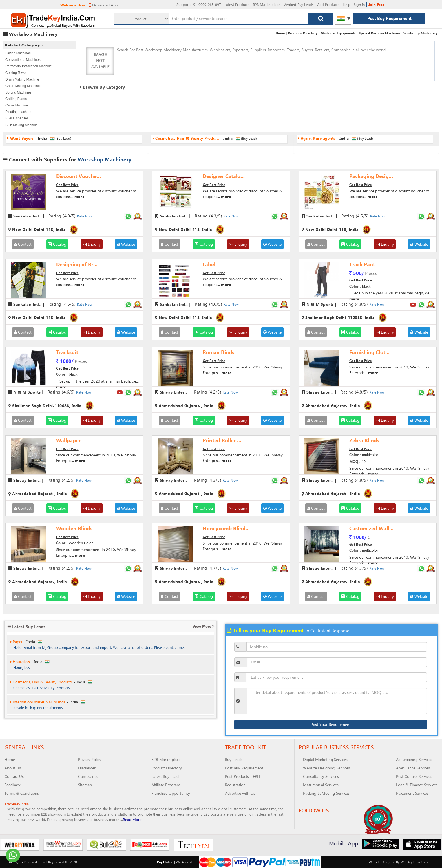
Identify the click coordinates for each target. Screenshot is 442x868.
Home (280, 33)
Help (347, 4)
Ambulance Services (413, 768)
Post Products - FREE (243, 776)
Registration (235, 785)
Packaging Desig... (371, 176)
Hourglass (20, 682)
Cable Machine (17, 105)
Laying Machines (18, 53)
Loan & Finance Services (417, 785)
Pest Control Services (414, 776)
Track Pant (362, 264)
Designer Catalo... (224, 176)
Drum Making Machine (22, 79)
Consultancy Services (321, 776)
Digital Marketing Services (325, 759)
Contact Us (14, 776)
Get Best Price (67, 185)
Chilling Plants (16, 99)
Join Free (376, 4)
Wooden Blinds (74, 528)
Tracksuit (67, 352)
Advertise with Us (240, 793)
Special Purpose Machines (380, 33)
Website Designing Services (326, 768)
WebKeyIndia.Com (414, 862)
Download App (103, 5)
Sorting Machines (18, 92)
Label (209, 264)
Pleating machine (18, 112)
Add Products (328, 4)
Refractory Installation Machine (29, 66)
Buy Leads (234, 759)
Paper (16, 661)
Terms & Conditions (22, 793)
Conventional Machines (23, 60)
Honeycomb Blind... (226, 528)
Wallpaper (68, 440)
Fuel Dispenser (17, 118)
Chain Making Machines (23, 86)
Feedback (13, 785)
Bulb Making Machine (22, 125)
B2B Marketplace (267, 4)
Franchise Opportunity (171, 793)
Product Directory (167, 768)
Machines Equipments (338, 33)
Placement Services (412, 793)
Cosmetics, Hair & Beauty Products (41, 702)
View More (203, 626)
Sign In (359, 4)
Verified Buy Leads (299, 4)
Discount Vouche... (79, 176)
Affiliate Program (166, 785)
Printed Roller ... (222, 440)
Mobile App (344, 843)
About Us (13, 768)
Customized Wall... (371, 528)
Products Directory (303, 33)
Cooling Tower (16, 73)
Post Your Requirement (331, 724)
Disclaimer (87, 768)
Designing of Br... (77, 264)
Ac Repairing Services (414, 759)
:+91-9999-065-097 (199, 4)
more (79, 197)
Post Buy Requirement (389, 18)
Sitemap (85, 785)
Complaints (88, 776)
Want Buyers (22, 641)
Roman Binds (218, 352)
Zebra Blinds (364, 440)
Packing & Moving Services (326, 793)
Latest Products (237, 4)
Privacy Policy (90, 759)
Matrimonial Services (321, 785)
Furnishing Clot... (369, 352)
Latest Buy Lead (165, 776)
